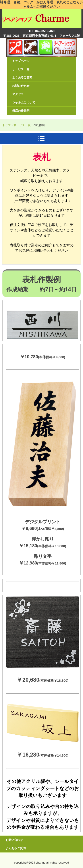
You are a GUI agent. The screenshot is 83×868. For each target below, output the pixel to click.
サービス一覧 (21, 69)
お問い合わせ (21, 86)
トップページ (21, 61)
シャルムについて (24, 102)
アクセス (18, 94)
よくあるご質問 (22, 77)
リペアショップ (42, 15)
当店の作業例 (21, 111)
